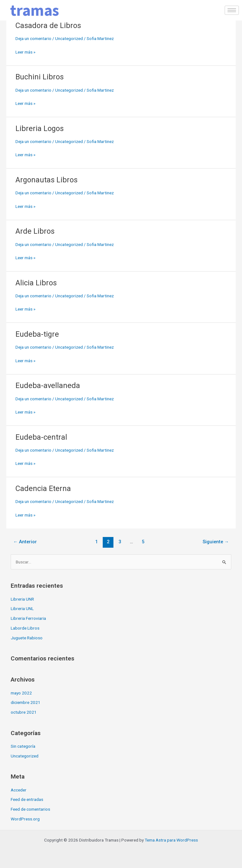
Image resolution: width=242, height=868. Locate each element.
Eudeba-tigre (37, 334)
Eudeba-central (41, 437)
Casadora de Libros (48, 26)
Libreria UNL (22, 608)
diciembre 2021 (26, 702)
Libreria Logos (40, 128)
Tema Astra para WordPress (171, 840)
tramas (35, 10)
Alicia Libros (36, 283)
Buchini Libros (40, 77)
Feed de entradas (27, 799)
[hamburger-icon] (232, 10)
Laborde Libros (25, 628)
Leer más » (25, 51)
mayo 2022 (21, 693)
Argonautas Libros (46, 180)
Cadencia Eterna (43, 488)
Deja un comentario (33, 38)
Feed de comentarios (30, 809)
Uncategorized (69, 38)
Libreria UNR (22, 599)
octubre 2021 (24, 712)
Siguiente (216, 542)
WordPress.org (25, 819)
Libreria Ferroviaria (28, 618)
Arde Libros (35, 231)
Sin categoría (23, 746)
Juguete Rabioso (27, 638)
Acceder (19, 790)
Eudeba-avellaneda (48, 385)
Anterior (25, 542)
